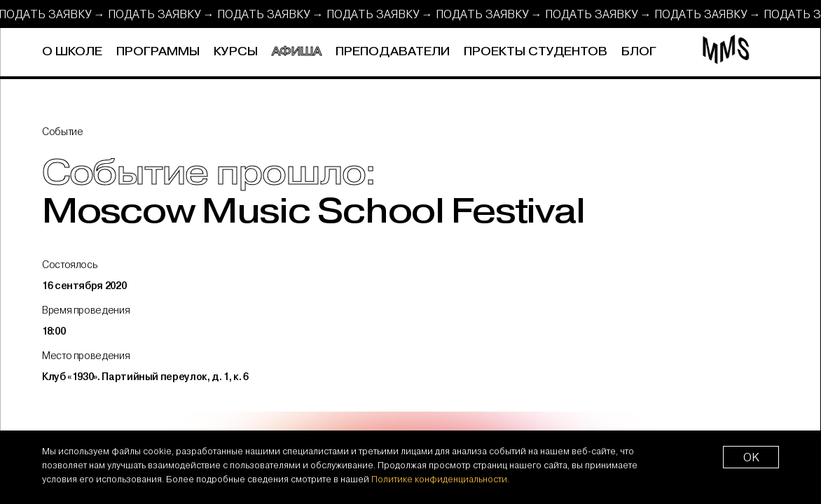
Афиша (297, 52)
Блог (639, 52)
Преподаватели (393, 52)
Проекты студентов (536, 52)
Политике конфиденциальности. (440, 479)
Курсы (236, 52)
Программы (158, 52)
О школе (72, 52)
